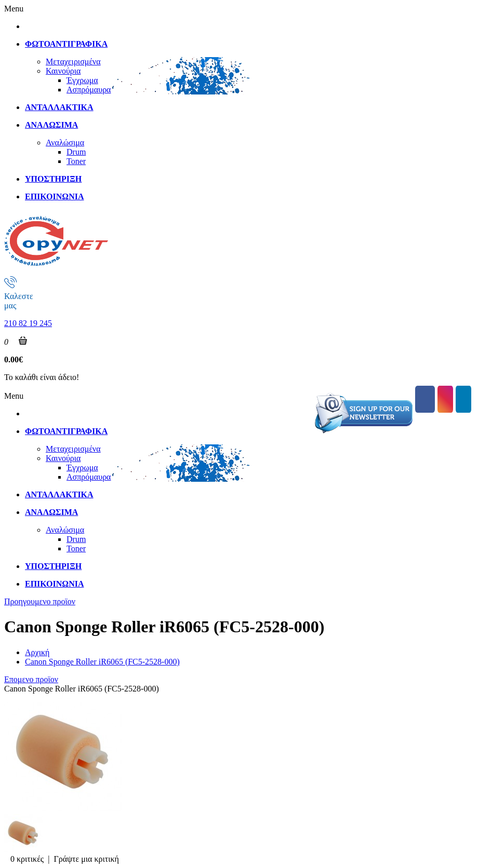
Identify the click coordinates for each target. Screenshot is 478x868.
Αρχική (37, 652)
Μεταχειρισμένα (73, 62)
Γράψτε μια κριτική (86, 859)
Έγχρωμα (82, 80)
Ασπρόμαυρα (89, 90)
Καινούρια (63, 71)
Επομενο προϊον (31, 679)
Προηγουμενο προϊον (40, 601)
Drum (76, 152)
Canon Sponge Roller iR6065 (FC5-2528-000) (102, 662)
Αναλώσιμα (65, 143)
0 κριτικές (27, 859)
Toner (76, 161)
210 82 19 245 (28, 323)
